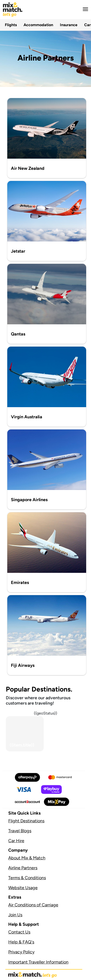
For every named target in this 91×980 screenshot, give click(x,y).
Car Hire (16, 841)
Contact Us (19, 932)
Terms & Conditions (27, 878)
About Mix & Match (27, 858)
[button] (84, 9)
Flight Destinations (26, 821)
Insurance (69, 25)
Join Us (15, 915)
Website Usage (23, 888)
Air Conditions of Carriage (33, 905)
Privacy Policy (21, 952)
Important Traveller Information (38, 962)
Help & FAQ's (21, 942)
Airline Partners (23, 868)
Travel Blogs (20, 831)
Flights (11, 25)
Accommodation (38, 25)
